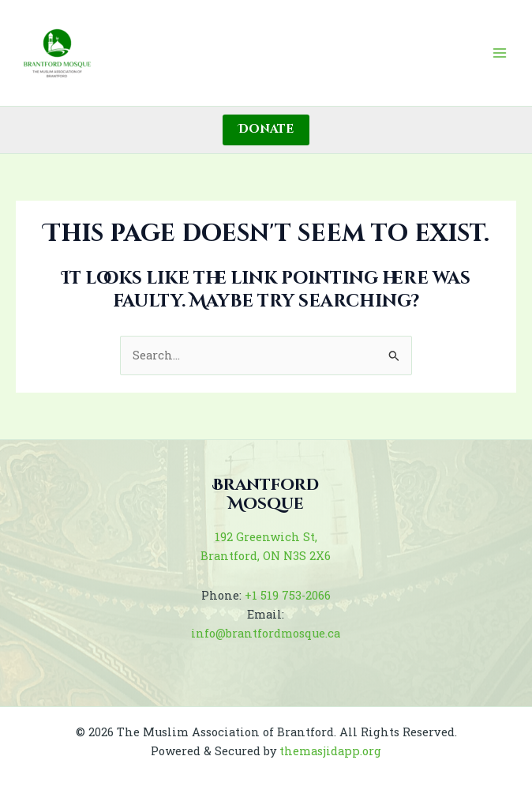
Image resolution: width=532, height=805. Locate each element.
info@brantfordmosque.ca (266, 633)
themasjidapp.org (330, 751)
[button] (266, 130)
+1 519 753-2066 (288, 595)
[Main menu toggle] (500, 53)
